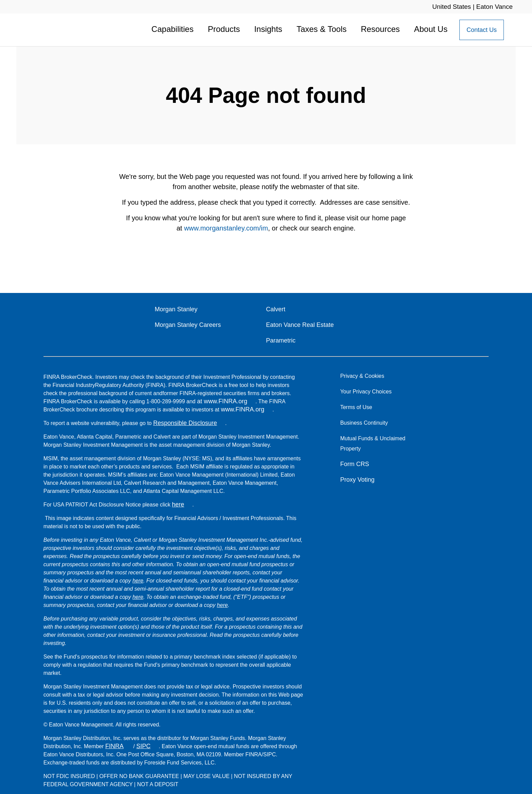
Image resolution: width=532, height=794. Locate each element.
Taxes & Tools (322, 29)
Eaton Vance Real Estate (300, 325)
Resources (381, 29)
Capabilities (172, 29)
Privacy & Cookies (362, 376)
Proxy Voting (357, 480)
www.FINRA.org (243, 409)
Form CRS (355, 464)
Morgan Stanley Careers (188, 325)
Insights (268, 29)
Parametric (281, 340)
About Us (431, 29)
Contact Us (482, 30)
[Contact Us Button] (482, 30)
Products (224, 29)
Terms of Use (356, 407)
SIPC (144, 746)
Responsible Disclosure (185, 423)
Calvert (276, 309)
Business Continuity (364, 423)
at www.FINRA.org (222, 401)
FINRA (114, 746)
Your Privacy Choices (367, 392)
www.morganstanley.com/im (226, 228)
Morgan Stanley (176, 309)
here (178, 504)
